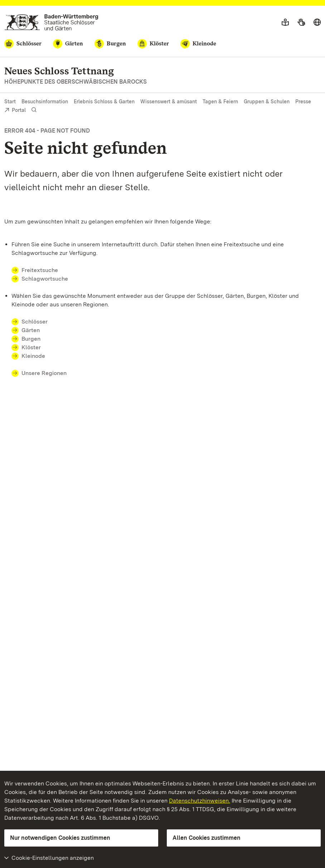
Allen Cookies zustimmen (207, 838)
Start (10, 102)
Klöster (31, 347)
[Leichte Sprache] (285, 23)
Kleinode (33, 356)
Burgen (31, 339)
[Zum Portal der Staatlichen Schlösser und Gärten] (51, 22)
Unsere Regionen (44, 373)
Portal (15, 111)
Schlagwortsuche (45, 279)
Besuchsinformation (45, 102)
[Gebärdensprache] (301, 23)
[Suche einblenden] (34, 110)
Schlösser (35, 322)
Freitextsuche (40, 270)
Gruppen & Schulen (267, 102)
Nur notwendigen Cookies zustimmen (60, 838)
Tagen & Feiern (220, 102)
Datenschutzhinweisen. (200, 801)
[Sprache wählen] (317, 23)
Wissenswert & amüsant (169, 102)
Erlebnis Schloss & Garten (104, 102)
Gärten (31, 330)
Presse (303, 102)
